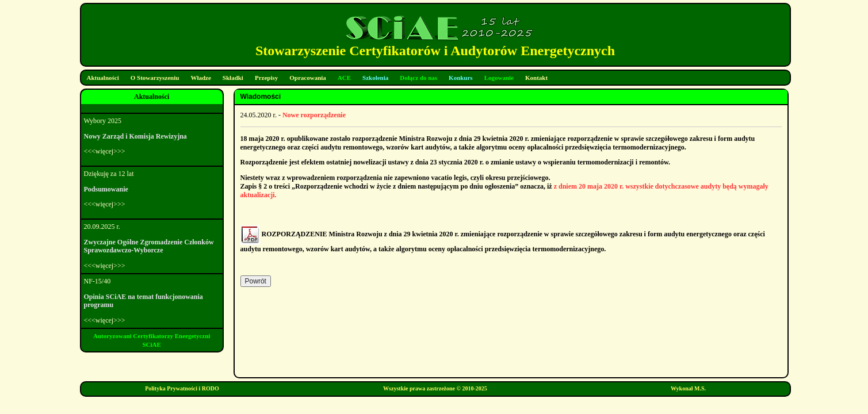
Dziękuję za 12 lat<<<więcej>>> (152, 189)
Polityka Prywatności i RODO (182, 388)
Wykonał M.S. (688, 388)
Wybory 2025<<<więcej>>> (152, 136)
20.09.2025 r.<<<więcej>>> (152, 246)
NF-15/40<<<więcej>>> (152, 301)
